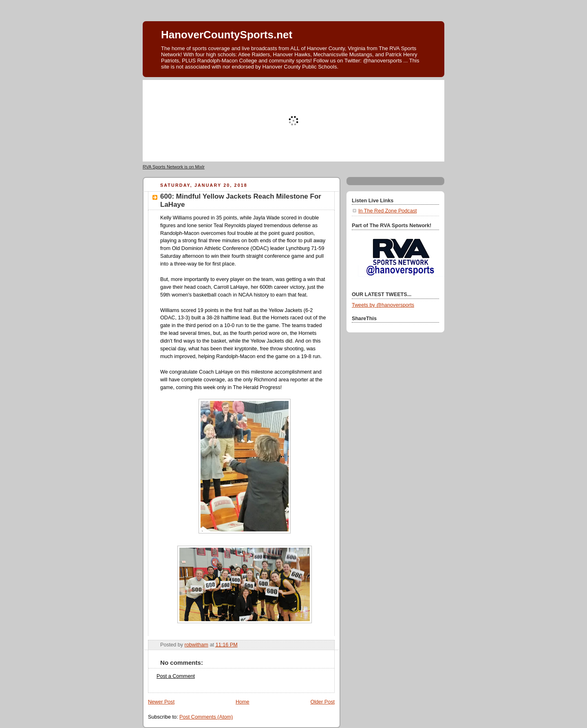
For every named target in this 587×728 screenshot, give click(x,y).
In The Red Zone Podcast (387, 211)
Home (243, 702)
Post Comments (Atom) (206, 717)
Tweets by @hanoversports (383, 305)
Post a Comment (176, 676)
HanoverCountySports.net (227, 35)
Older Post (322, 702)
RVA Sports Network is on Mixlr (174, 167)
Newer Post (161, 702)
